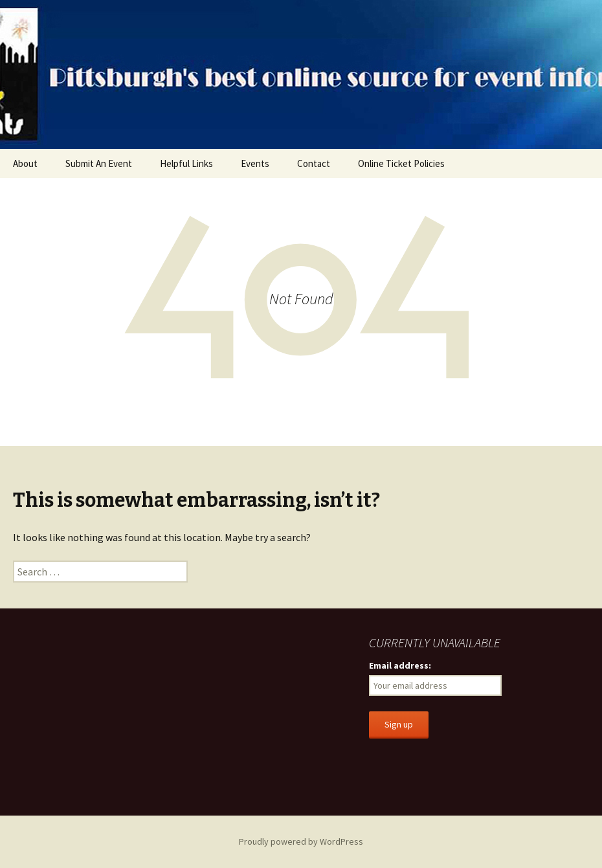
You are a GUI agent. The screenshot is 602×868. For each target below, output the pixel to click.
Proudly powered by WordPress (301, 841)
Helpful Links (186, 163)
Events (255, 163)
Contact (314, 163)
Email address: (400, 665)
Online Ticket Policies (401, 163)
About (25, 163)
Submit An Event (99, 163)
